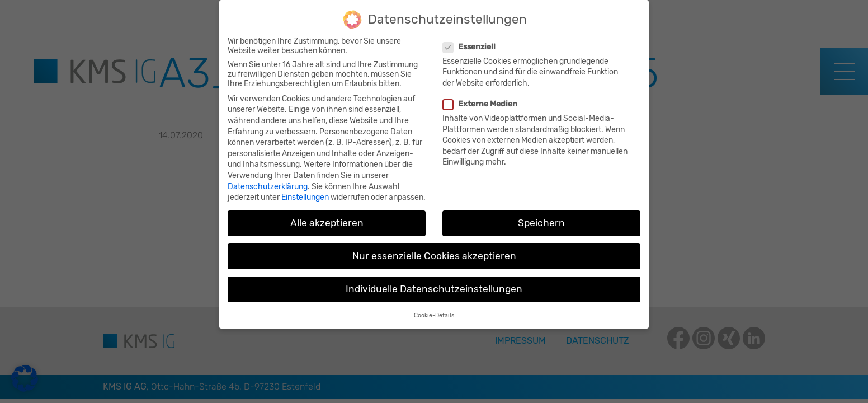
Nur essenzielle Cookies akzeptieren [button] (434, 249)
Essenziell (471, 40)
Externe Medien (482, 97)
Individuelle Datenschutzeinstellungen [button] (434, 282)
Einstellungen (305, 191)
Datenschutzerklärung (268, 180)
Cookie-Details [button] (434, 309)
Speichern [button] (541, 216)
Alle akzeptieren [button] (327, 216)
